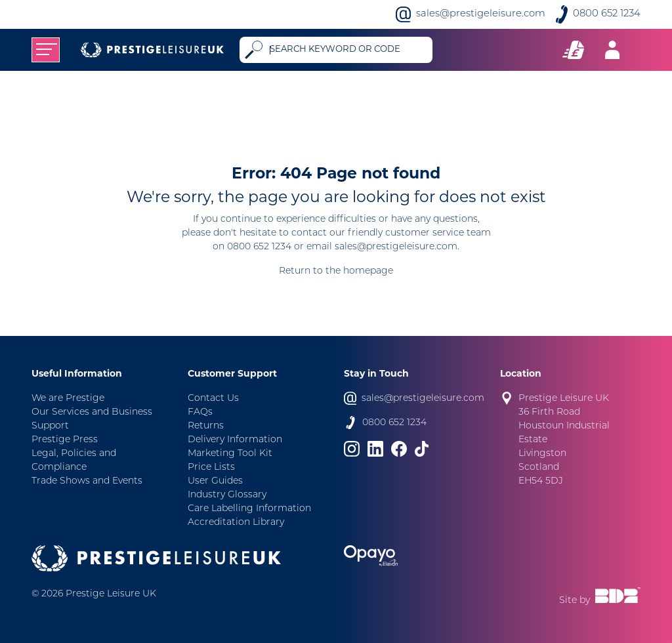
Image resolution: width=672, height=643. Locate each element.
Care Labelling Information (249, 509)
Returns (206, 426)
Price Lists (211, 467)
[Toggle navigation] (46, 50)
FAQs (200, 412)
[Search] (348, 50)
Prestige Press (65, 440)
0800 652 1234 (607, 14)
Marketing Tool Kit (230, 454)
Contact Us (213, 399)
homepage (368, 271)
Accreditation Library (236, 523)
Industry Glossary (227, 495)
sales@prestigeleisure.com (481, 14)
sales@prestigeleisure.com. (397, 247)
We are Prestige (68, 399)
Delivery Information (235, 440)
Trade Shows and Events (87, 481)
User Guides (215, 481)
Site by (600, 596)
